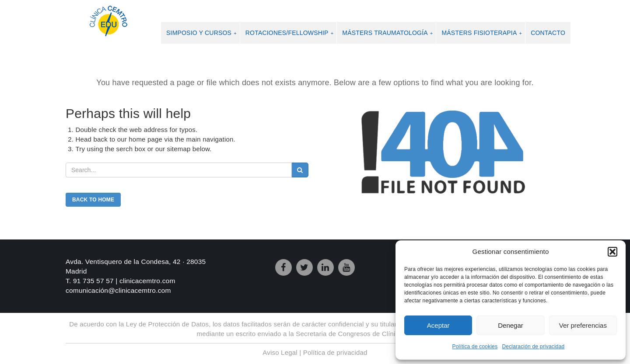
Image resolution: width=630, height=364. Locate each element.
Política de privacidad (335, 352)
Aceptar (438, 325)
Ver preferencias (583, 325)
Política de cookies (475, 347)
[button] (612, 252)
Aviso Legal (280, 352)
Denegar (511, 325)
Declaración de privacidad (533, 347)
